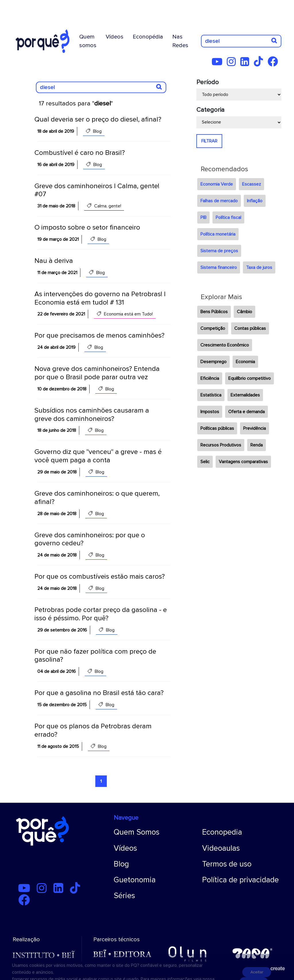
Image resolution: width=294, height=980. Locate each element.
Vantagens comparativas (243, 462)
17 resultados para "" (76, 104)
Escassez (252, 184)
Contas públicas (250, 328)
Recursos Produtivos (221, 445)
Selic (205, 462)
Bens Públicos (214, 312)
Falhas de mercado (219, 201)
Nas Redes (180, 41)
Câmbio (244, 312)
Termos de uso (227, 864)
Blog (121, 864)
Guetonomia (135, 880)
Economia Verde (217, 184)
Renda (257, 445)
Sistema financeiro (219, 267)
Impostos (210, 412)
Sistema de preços (219, 251)
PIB (203, 217)
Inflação (255, 201)
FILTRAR (209, 141)
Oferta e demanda (246, 412)
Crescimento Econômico (225, 345)
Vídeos (115, 37)
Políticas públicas (217, 428)
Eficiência (210, 378)
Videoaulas (221, 848)
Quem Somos (137, 832)
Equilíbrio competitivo (249, 378)
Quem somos (88, 41)
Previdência (255, 428)
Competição (213, 328)
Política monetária (218, 234)
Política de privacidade (240, 880)
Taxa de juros (259, 267)
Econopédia (148, 37)
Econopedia (222, 832)
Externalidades (245, 395)
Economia (245, 362)
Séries (124, 896)
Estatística (211, 395)
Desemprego (213, 362)
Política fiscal (228, 217)
